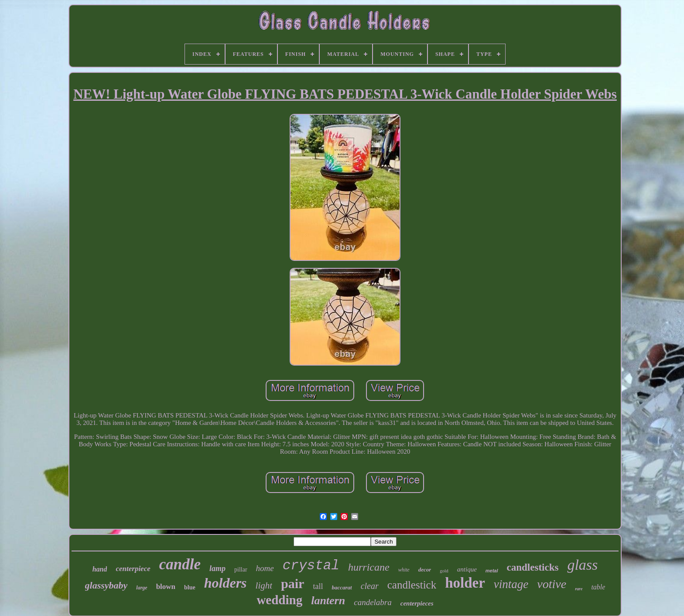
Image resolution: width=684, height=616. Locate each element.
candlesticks (533, 567)
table (598, 587)
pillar (241, 570)
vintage (511, 584)
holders (226, 583)
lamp (217, 568)
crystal (311, 566)
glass (582, 565)
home (265, 568)
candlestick (412, 585)
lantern (328, 601)
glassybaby (106, 585)
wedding (279, 600)
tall (318, 586)
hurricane (369, 567)
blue (190, 587)
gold (444, 571)
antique (467, 569)
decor (425, 570)
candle (180, 564)
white (404, 570)
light (264, 585)
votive (552, 584)
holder (465, 583)
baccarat (342, 587)
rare (579, 589)
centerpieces (417, 603)
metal (492, 571)
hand (100, 569)
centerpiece (133, 569)
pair (292, 583)
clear (370, 586)
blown (166, 587)
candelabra (373, 602)
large (142, 588)
